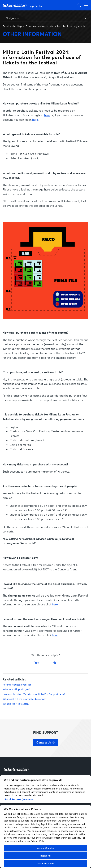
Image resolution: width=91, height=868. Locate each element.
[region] (45, 822)
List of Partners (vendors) (18, 799)
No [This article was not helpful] (55, 662)
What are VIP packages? (16, 689)
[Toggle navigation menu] (85, 5)
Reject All (45, 856)
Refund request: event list (17, 685)
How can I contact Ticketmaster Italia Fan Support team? (34, 694)
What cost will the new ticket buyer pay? (25, 699)
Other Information (35, 26)
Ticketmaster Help (12, 26)
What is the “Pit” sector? (16, 704)
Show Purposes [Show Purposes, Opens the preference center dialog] (45, 863)
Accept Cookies (45, 848)
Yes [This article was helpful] (37, 662)
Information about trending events (67, 26)
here (47, 115)
